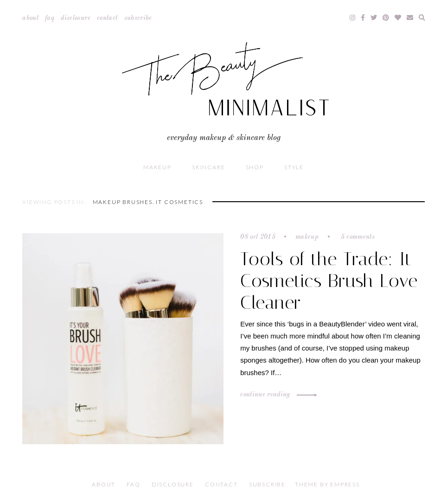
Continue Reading (277, 395)
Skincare (208, 167)
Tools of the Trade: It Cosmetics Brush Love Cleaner (329, 281)
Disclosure (76, 18)
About (30, 18)
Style (294, 167)
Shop (255, 167)
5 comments (357, 237)
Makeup (157, 167)
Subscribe (138, 18)
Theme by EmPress (327, 484)
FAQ (50, 18)
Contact (107, 18)
